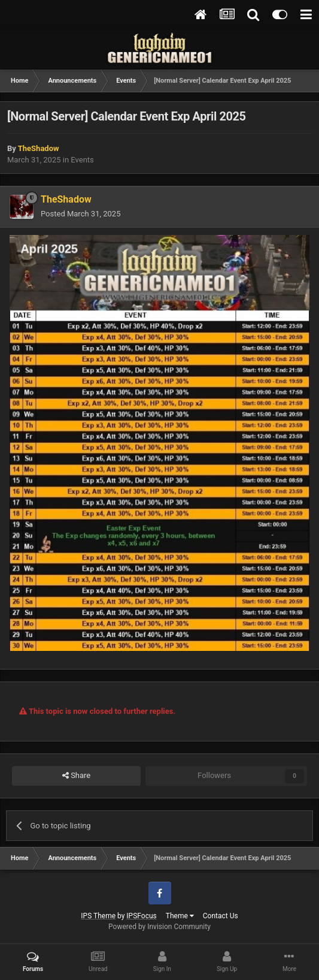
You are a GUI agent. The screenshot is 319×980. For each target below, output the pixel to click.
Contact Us (221, 916)
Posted (80, 214)
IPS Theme (98, 916)
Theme (180, 916)
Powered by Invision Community (159, 927)
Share (76, 776)
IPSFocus (141, 916)
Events (82, 160)
